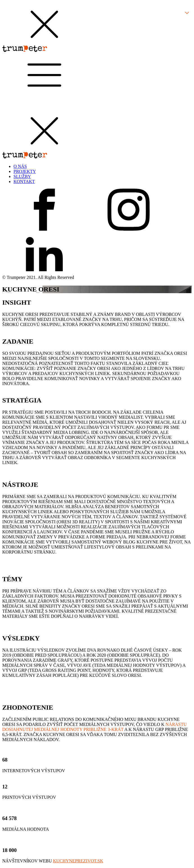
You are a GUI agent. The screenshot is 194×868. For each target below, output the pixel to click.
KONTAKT (24, 181)
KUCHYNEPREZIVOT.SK (78, 861)
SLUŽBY (22, 176)
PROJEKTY (25, 171)
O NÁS (20, 166)
